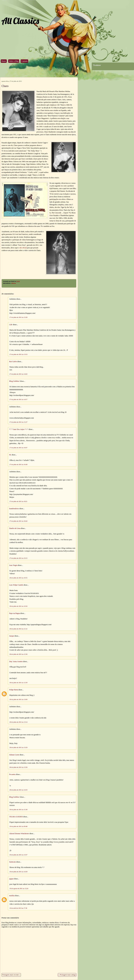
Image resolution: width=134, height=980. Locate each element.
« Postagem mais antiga (67, 975)
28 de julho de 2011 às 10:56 (18, 606)
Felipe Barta (14, 690)
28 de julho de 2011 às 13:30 (18, 767)
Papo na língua (15, 613)
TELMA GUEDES (16, 817)
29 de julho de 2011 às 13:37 (18, 855)
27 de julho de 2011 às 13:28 (18, 317)
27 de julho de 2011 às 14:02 (18, 374)
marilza (12, 896)
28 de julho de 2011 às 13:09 (18, 699)
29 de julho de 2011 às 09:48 (18, 826)
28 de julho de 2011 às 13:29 (18, 747)
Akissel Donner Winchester (19, 834)
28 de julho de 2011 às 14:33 (18, 790)
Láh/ (11, 325)
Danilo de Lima (15, 528)
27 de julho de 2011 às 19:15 (18, 558)
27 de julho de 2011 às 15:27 (18, 422)
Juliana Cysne (14, 755)
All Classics (20, 21)
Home (4, 61)
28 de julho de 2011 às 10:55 (18, 578)
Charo (5, 86)
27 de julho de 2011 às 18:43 (18, 521)
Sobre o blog (14, 61)
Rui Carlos (13, 361)
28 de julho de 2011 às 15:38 (18, 810)
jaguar (11, 879)
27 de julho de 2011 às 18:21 (18, 501)
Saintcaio (13, 862)
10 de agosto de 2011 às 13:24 (19, 888)
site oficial (23, 248)
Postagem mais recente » (11, 975)
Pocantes (12, 774)
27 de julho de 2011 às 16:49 (18, 464)
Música (14, 283)
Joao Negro (13, 565)
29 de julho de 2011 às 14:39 (18, 872)
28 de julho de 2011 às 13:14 (18, 722)
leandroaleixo (14, 509)
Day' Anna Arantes (16, 661)
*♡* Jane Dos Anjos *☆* (19, 429)
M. (10, 455)
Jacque (12, 636)
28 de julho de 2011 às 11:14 (18, 629)
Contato (24, 61)
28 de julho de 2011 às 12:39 (18, 683)
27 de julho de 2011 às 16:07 (18, 448)
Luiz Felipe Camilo (16, 585)
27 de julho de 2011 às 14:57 (18, 399)
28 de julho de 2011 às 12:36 (18, 654)
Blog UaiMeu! (14, 381)
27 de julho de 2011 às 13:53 (18, 354)
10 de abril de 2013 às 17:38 (18, 908)
